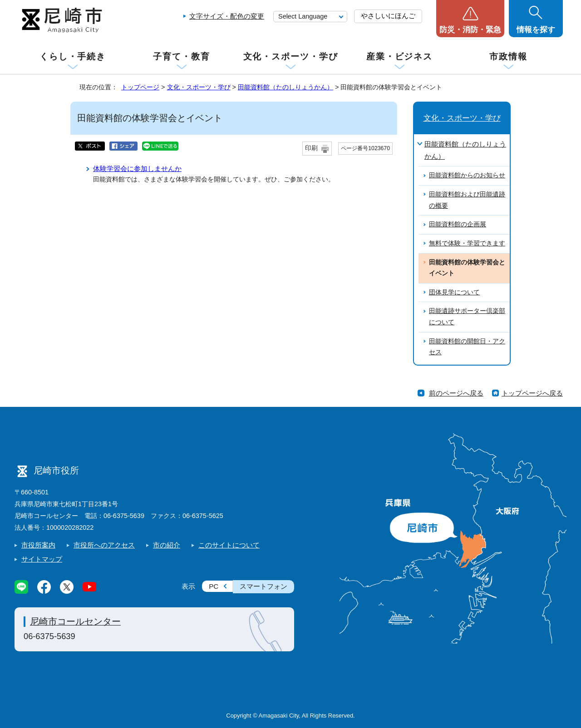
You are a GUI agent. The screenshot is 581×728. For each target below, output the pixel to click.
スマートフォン (263, 586)
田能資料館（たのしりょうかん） (286, 87)
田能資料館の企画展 (458, 224)
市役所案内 (38, 545)
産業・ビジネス (399, 56)
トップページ (140, 87)
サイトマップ (42, 559)
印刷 (311, 148)
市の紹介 (167, 545)
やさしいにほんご (388, 16)
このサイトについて (229, 545)
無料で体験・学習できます (467, 243)
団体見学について (454, 292)
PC (214, 586)
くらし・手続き (73, 56)
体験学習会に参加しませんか (137, 169)
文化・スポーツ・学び (291, 56)
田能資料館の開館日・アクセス (467, 347)
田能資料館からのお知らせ (467, 175)
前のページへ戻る (456, 393)
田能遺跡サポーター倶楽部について (467, 317)
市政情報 (508, 56)
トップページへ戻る (532, 393)
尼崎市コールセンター (75, 621)
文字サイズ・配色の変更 (227, 16)
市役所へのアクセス (104, 545)
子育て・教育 (181, 56)
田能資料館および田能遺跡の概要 (467, 200)
